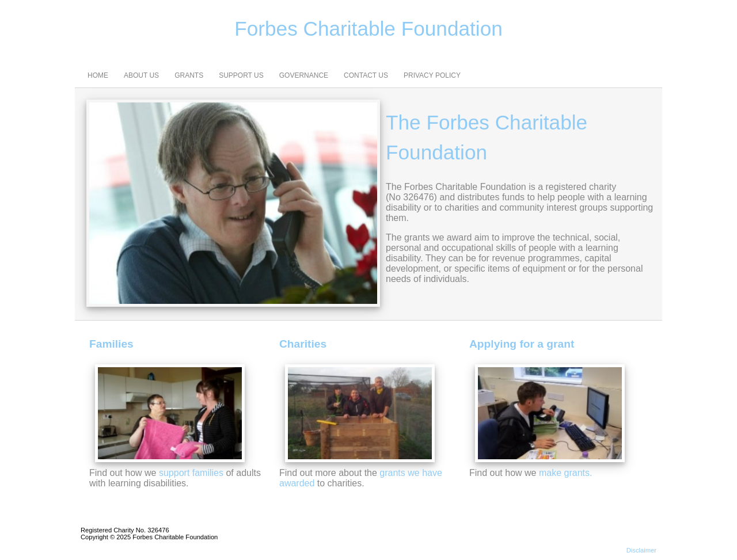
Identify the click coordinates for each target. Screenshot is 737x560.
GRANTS (189, 75)
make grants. (565, 473)
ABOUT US (141, 75)
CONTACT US (366, 75)
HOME (98, 75)
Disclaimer (641, 550)
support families (191, 473)
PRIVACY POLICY (432, 75)
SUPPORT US (241, 75)
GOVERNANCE (304, 75)
